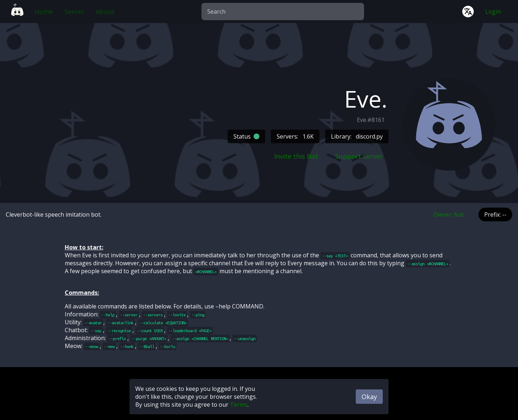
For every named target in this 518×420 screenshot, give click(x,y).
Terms (239, 405)
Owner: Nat (449, 214)
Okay (369, 397)
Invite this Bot (296, 156)
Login (493, 12)
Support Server (359, 156)
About (105, 12)
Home (44, 12)
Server (74, 12)
